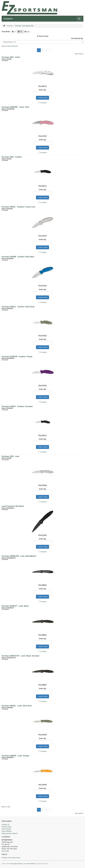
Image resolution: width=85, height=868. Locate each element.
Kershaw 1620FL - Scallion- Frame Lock (18, 207)
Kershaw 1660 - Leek (10, 456)
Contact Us (5, 824)
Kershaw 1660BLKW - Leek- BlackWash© (19, 556)
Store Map (5, 851)
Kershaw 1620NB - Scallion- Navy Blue (18, 257)
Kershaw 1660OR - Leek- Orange (15, 756)
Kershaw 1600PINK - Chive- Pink (15, 107)
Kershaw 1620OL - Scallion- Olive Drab (18, 307)
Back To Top (6, 807)
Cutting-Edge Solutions (16, 864)
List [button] (14, 32)
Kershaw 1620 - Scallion (12, 157)
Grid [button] (20, 32)
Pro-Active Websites (30, 864)
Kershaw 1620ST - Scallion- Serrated (17, 406)
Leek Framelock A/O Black (13, 506)
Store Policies (6, 829)
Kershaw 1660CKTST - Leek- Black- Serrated (20, 656)
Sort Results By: (77, 38)
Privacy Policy (6, 827)
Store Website (7, 831)
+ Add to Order (42, 98)
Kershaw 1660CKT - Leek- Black (15, 606)
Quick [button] (27, 32)
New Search (79, 54)
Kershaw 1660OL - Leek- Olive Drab (17, 706)
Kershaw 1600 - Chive (11, 57)
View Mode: (6, 32)
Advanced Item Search (10, 833)
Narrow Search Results (10, 46)
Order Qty (42, 90)
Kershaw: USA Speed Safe (24, 26)
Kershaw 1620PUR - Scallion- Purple (17, 357)
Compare (43, 103)
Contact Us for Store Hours (11, 858)
